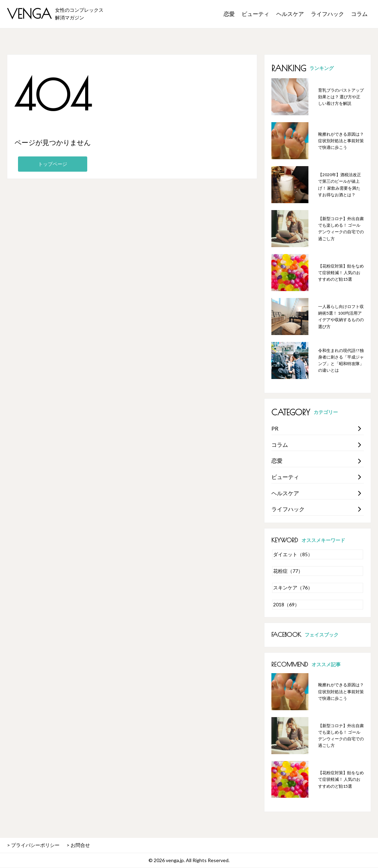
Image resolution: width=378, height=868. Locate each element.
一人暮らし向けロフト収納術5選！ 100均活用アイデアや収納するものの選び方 (341, 317)
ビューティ (255, 14)
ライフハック (327, 14)
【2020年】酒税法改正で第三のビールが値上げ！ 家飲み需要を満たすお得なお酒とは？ (340, 185)
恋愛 (229, 14)
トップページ (53, 164)
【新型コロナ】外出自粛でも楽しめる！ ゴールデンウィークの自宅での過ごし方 (341, 229)
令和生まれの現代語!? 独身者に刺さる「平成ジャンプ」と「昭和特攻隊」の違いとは (341, 360)
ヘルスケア (290, 14)
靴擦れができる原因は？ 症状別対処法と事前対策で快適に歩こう (341, 141)
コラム (359, 14)
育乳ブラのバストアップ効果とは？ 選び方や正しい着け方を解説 (341, 97)
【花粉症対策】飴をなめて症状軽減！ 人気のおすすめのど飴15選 (341, 273)
